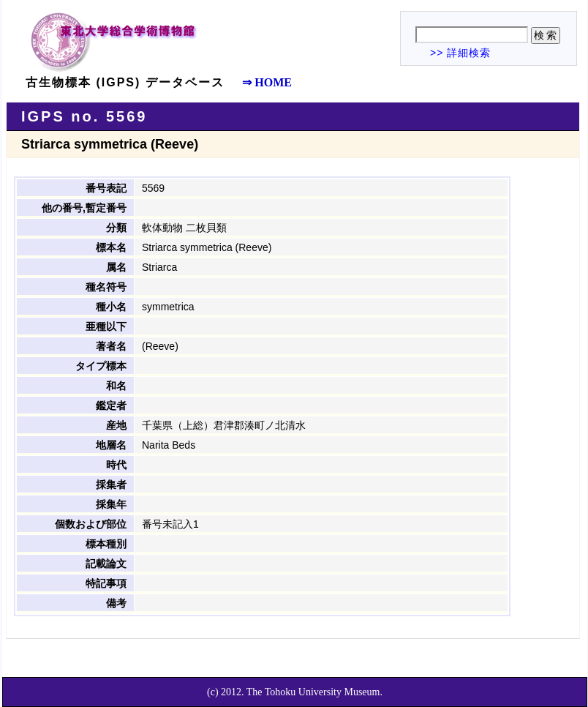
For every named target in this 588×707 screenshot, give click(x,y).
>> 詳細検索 (460, 53)
